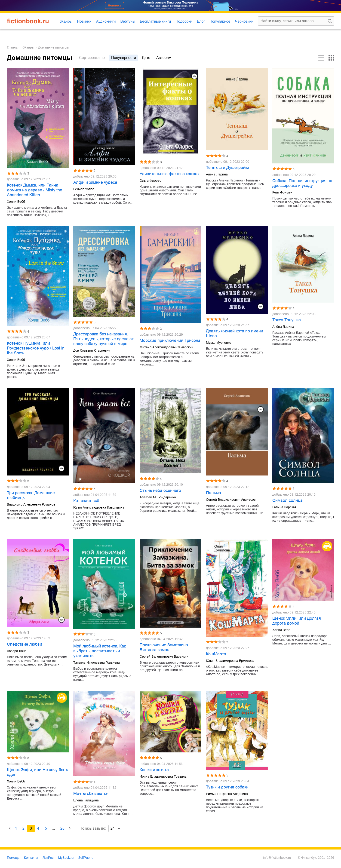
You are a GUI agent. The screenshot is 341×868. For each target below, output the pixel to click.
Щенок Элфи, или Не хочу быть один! (37, 772)
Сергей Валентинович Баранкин (164, 656)
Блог (201, 21)
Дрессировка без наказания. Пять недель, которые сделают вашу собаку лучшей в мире (103, 339)
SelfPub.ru (86, 858)
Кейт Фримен (282, 192)
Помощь (13, 858)
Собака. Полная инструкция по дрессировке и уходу (302, 183)
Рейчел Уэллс (84, 189)
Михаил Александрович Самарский (166, 347)
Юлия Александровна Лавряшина (99, 507)
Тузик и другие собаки (227, 787)
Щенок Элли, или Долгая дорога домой (297, 621)
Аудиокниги (106, 21)
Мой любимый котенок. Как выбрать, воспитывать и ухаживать (100, 651)
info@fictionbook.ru (277, 858)
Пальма (214, 493)
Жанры (66, 21)
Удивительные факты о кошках (170, 174)
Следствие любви (25, 644)
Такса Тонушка (287, 320)
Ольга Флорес (150, 181)
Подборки (184, 21)
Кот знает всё (86, 501)
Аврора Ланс (17, 651)
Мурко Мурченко (219, 343)
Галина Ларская (284, 507)
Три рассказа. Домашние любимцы (31, 495)
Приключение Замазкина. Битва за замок (164, 647)
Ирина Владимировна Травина (163, 776)
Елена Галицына (86, 800)
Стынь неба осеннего (160, 491)
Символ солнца (287, 500)
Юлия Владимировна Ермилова (230, 661)
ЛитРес (48, 858)
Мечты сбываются (91, 794)
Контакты (31, 858)
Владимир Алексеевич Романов (31, 504)
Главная (13, 47)
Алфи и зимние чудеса (95, 182)
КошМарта (216, 654)
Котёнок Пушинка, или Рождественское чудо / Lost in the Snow (36, 348)
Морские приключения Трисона (170, 340)
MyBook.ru (66, 858)
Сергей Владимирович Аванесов (231, 500)
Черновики (244, 21)
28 (62, 828)
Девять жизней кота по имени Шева (235, 333)
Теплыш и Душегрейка (228, 168)
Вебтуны (128, 21)
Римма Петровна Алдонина (227, 794)
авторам (164, 58)
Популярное (220, 21)
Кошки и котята (154, 770)
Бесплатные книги (155, 21)
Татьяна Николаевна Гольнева (97, 663)
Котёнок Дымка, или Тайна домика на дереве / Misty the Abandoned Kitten (35, 190)
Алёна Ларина (217, 174)
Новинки (84, 21)
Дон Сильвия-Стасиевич (92, 350)
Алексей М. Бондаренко (158, 497)
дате (146, 58)
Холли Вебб (16, 202)
